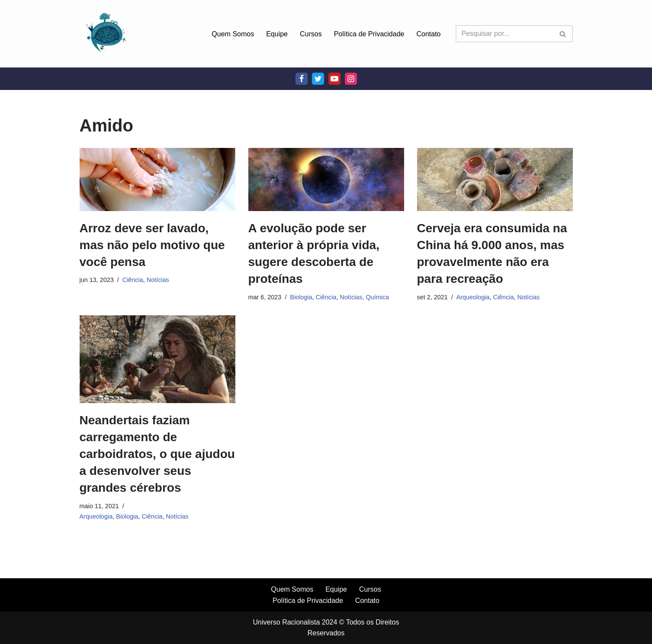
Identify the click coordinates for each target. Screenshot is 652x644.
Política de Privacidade (369, 34)
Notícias (158, 280)
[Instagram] (351, 79)
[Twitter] (318, 79)
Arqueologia (473, 297)
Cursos (311, 34)
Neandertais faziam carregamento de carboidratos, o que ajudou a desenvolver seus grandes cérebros (157, 454)
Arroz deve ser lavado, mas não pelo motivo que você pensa (152, 245)
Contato (428, 34)
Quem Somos (233, 34)
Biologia (301, 297)
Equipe (277, 34)
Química (378, 297)
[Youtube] (334, 79)
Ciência (133, 280)
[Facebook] (302, 79)
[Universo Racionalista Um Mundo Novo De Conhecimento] (106, 34)
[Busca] (504, 34)
